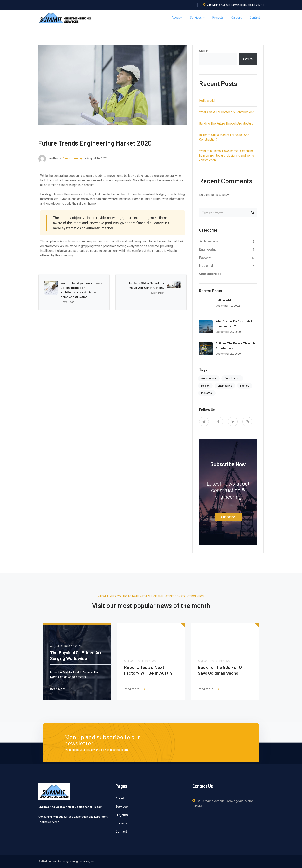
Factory (205, 257)
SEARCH (253, 212)
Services (122, 807)
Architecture (208, 241)
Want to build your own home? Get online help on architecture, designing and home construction (227, 155)
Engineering (208, 249)
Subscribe (228, 517)
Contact (121, 831)
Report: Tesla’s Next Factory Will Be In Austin (148, 670)
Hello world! (207, 101)
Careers (121, 823)
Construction (232, 378)
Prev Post (67, 302)
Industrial (206, 265)
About (120, 798)
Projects (122, 815)
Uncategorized (210, 274)
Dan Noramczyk (73, 158)
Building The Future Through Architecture (226, 123)
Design (205, 386)
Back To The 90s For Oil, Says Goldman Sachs (221, 670)
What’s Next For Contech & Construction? (227, 112)
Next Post (158, 293)
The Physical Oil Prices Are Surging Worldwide (76, 655)
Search (204, 51)
